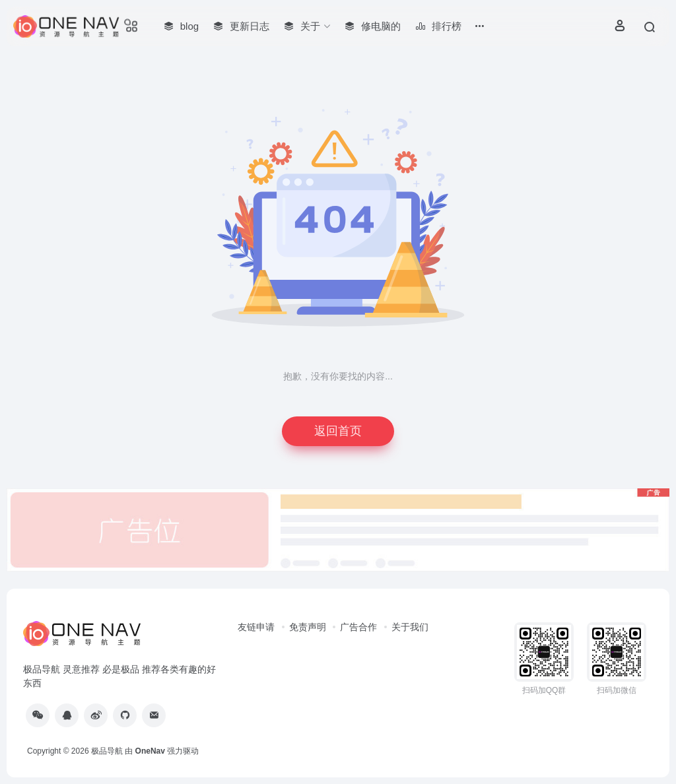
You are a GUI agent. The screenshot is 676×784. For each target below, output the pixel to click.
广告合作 (358, 627)
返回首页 (338, 431)
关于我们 (410, 627)
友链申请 (256, 627)
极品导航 (107, 751)
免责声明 (308, 627)
